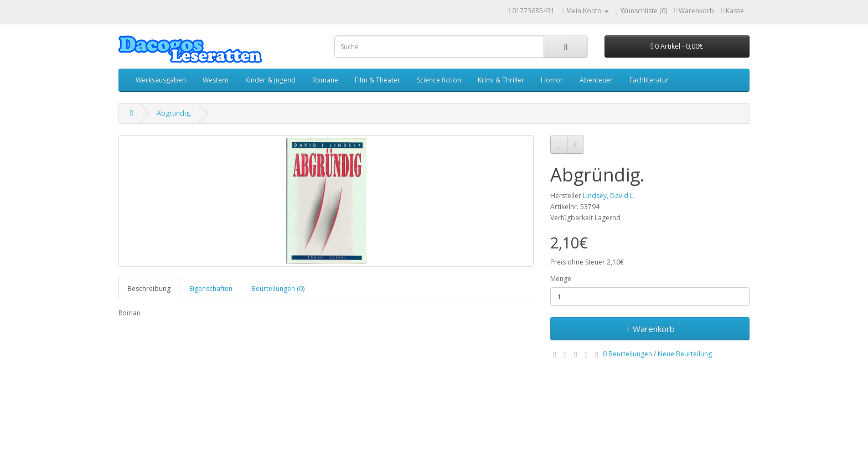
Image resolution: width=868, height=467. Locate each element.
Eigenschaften (211, 289)
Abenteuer (596, 80)
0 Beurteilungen (627, 354)
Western (216, 80)
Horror (552, 80)
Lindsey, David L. (609, 196)
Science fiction (439, 80)
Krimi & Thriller (501, 80)
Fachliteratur (649, 80)
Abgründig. (174, 113)
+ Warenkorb (650, 329)
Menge (561, 279)
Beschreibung (149, 289)
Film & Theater (378, 80)
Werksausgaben (161, 80)
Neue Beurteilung (685, 354)
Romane (325, 80)
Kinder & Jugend (270, 80)
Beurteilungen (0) (278, 289)
